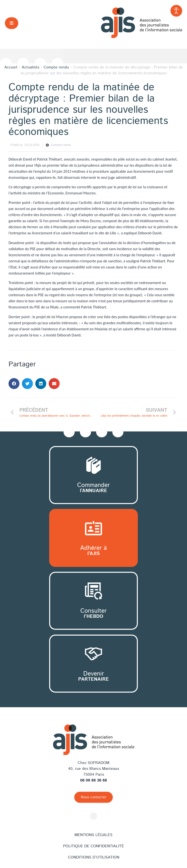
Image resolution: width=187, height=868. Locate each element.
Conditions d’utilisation (94, 857)
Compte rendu (61, 145)
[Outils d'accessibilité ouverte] (176, 11)
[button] (12, 23)
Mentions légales (93, 835)
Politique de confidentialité (93, 846)
